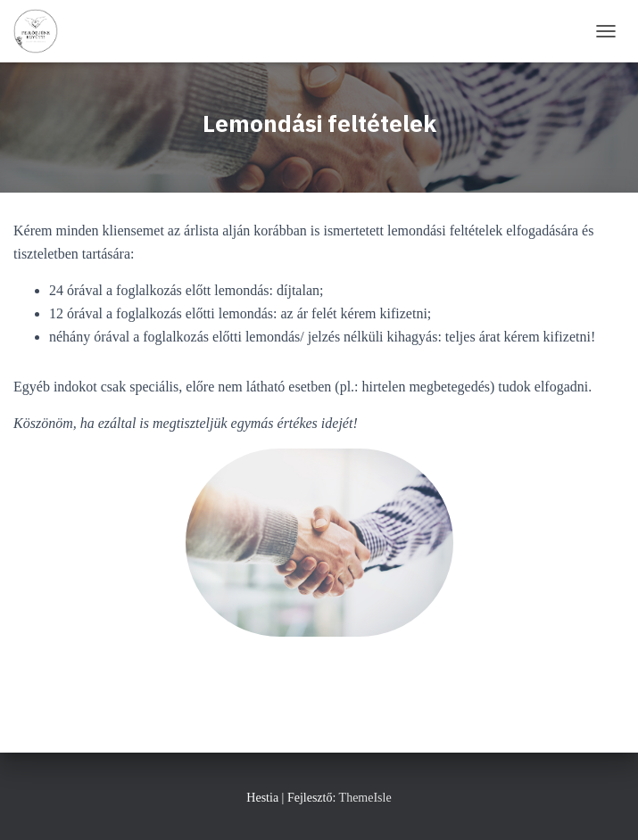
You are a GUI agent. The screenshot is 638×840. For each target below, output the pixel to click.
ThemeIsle (365, 798)
